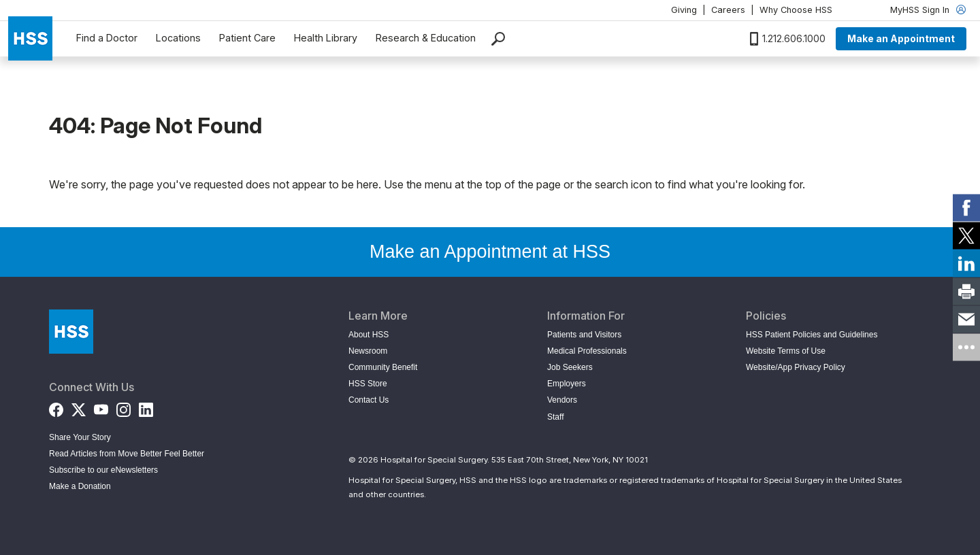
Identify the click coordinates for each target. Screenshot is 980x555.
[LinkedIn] (146, 407)
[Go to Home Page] (71, 332)
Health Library (326, 38)
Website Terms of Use (786, 351)
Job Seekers (570, 367)
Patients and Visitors (584, 335)
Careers (728, 10)
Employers (567, 384)
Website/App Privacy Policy (796, 367)
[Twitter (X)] (79, 407)
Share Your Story (80, 437)
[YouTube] (101, 407)
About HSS (369, 335)
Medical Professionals (587, 351)
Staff (555, 417)
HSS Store (368, 384)
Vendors (562, 400)
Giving (684, 10)
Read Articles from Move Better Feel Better (127, 454)
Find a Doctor (107, 38)
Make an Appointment (901, 38)
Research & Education (426, 38)
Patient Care (247, 38)
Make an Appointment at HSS (490, 252)
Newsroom (368, 351)
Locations (178, 38)
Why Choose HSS (796, 10)
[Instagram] (124, 407)
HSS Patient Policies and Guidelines (812, 335)
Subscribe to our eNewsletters (103, 470)
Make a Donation (80, 486)
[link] (966, 208)
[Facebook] (56, 407)
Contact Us (369, 400)
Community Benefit (383, 367)
